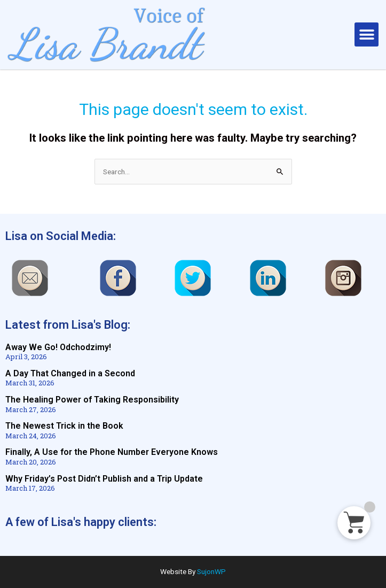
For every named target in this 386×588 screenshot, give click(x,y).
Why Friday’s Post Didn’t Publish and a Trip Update (104, 479)
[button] (367, 34)
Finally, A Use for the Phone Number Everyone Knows (112, 452)
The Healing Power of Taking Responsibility (92, 400)
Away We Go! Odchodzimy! (58, 347)
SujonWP (211, 571)
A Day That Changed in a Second (70, 373)
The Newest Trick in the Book (64, 426)
